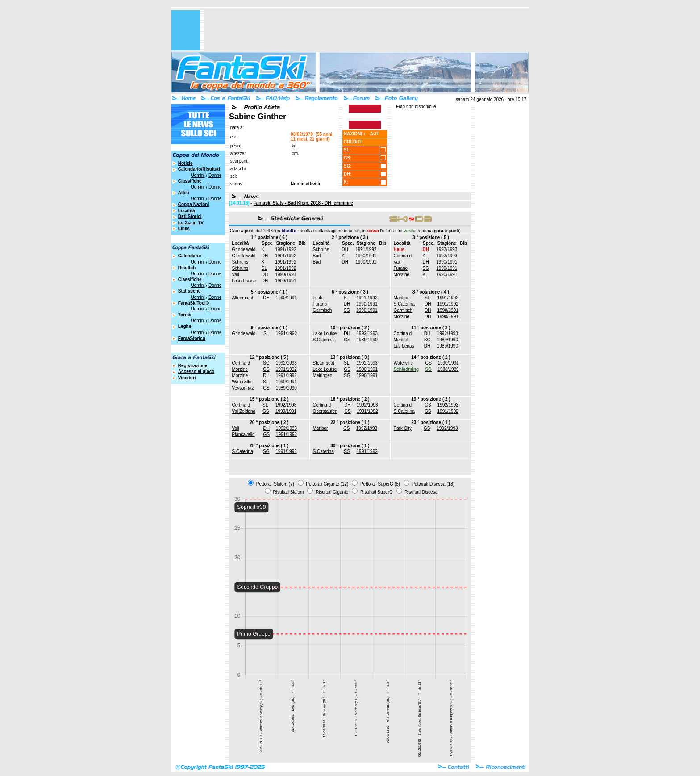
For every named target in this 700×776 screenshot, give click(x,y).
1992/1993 (447, 250)
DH (265, 256)
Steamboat (324, 363)
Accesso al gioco (196, 371)
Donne (215, 175)
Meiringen (323, 375)
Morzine (402, 275)
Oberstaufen (325, 411)
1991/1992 (285, 250)
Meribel (401, 340)
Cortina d (403, 256)
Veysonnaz (243, 388)
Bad (317, 256)
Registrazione (193, 366)
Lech (318, 298)
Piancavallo (244, 434)
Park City (403, 428)
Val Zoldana (244, 411)
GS (347, 340)
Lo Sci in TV (191, 223)
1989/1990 (367, 340)
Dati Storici (190, 216)
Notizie (185, 163)
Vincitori (187, 378)
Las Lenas (404, 346)
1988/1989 (448, 369)
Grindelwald (244, 250)
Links (184, 229)
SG (426, 268)
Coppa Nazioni (194, 204)
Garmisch (323, 310)
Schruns (240, 262)
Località (187, 211)
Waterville (242, 382)
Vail (236, 275)
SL (264, 268)
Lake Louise (244, 281)
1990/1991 (285, 275)
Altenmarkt (243, 298)
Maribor (401, 298)
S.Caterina (404, 304)
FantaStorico (192, 338)
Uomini (198, 175)
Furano (401, 268)
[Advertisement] (366, 30)
